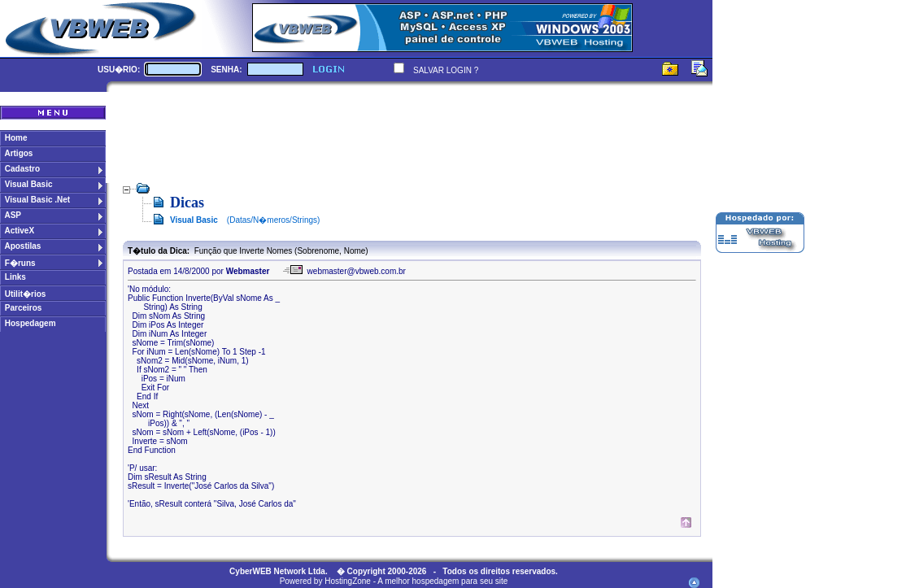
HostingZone (348, 581)
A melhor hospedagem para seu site (442, 581)
